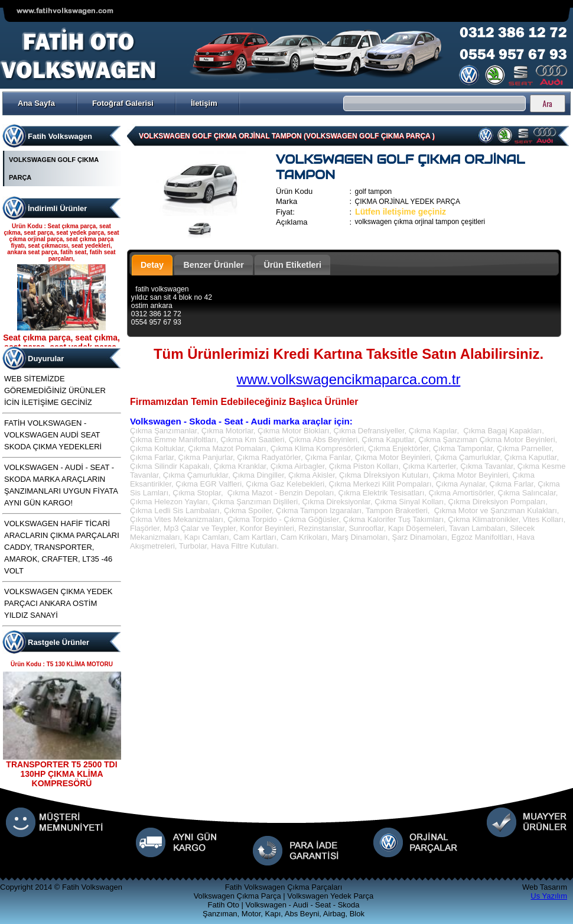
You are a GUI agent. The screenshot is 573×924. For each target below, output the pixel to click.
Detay (152, 265)
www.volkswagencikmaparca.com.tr (349, 379)
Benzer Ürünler (214, 265)
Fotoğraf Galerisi (123, 103)
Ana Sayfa (36, 103)
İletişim (204, 103)
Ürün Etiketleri (292, 265)
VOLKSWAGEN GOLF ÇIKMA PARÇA (54, 168)
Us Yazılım (549, 896)
